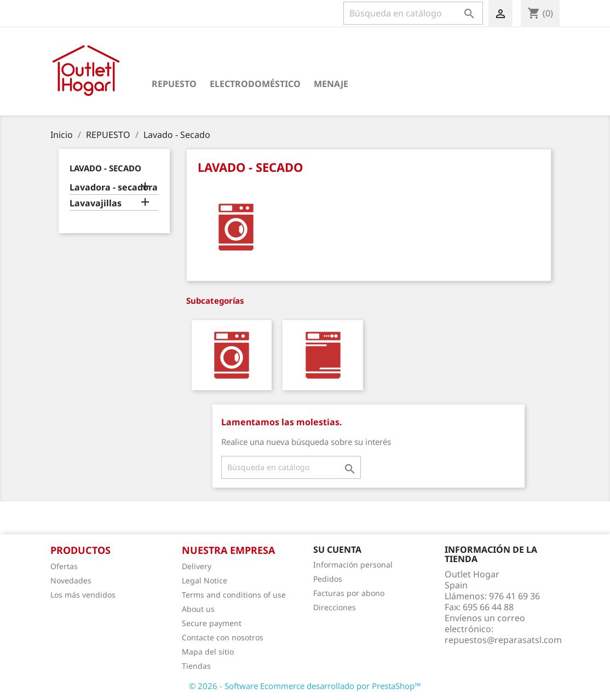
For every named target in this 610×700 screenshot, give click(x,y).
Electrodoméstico (255, 84)
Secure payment (212, 623)
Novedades (71, 580)
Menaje (331, 84)
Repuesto (174, 84)
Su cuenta (337, 549)
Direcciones (335, 607)
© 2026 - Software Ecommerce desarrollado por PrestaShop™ (305, 686)
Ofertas (64, 566)
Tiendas (196, 666)
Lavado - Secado (105, 168)
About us (198, 609)
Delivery (197, 566)
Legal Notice (205, 580)
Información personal (353, 565)
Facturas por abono (349, 593)
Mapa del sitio (208, 652)
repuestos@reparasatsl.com (503, 640)
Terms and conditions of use (234, 595)
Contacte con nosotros (223, 637)
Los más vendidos (83, 595)
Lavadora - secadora (114, 187)
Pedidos (328, 579)
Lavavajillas (96, 203)
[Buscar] (413, 13)
